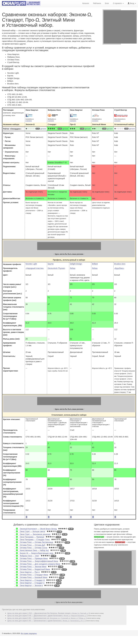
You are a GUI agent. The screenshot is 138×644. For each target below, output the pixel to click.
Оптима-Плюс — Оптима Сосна (31, 548)
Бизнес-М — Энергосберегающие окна (34, 553)
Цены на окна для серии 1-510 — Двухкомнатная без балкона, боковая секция (49, 613)
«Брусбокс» (119, 268)
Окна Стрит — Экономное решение (32, 534)
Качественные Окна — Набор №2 (31, 550)
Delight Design (76, 264)
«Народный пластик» (35, 268)
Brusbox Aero (120, 264)
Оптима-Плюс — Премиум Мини (31, 558)
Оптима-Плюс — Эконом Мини (30, 567)
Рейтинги (97, 3)
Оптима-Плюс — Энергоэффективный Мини (36, 561)
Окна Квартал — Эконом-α (28, 586)
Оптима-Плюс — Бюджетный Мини (32, 569)
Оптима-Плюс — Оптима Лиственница (34, 542)
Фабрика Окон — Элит (27, 556)
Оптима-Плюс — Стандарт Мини (31, 575)
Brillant (95, 264)
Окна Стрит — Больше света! (30, 531)
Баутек (51, 264)
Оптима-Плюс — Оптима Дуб (30, 545)
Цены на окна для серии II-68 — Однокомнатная (47, 618)
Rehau (73, 268)
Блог (107, 3)
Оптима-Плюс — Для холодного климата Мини (37, 564)
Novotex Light (31, 264)
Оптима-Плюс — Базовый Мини (31, 577)
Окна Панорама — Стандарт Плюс (32, 540)
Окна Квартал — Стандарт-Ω (29, 580)
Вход (132, 3)
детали (43, 129)
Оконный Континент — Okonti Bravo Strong (35, 529)
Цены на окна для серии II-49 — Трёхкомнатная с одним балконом (46, 621)
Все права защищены (29, 633)
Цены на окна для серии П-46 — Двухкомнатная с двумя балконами (47, 616)
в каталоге (29, 121)
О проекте (118, 3)
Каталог (86, 3)
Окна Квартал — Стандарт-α (29, 583)
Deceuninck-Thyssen (56, 268)
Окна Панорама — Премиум (29, 537)
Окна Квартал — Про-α (27, 572)
